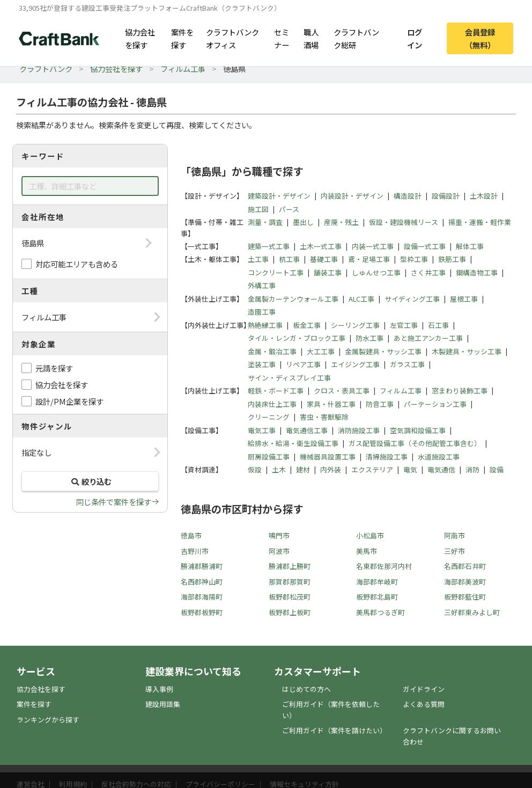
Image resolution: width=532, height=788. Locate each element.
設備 (497, 469)
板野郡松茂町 (290, 597)
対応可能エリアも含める (77, 264)
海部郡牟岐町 (377, 582)
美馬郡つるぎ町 (380, 612)
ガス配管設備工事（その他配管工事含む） (415, 443)
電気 (410, 469)
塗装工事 (262, 364)
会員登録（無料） (480, 38)
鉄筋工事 (452, 259)
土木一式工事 (321, 246)
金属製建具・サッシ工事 (383, 351)
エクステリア (372, 469)
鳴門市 (279, 535)
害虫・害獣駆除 (324, 417)
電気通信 (441, 469)
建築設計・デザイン (279, 196)
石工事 (438, 325)
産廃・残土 (341, 222)
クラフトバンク (46, 68)
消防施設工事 (359, 430)
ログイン (415, 38)
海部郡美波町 (465, 582)
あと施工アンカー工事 (428, 338)
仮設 (255, 469)
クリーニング (269, 417)
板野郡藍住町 (465, 597)
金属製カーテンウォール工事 (293, 299)
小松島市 (370, 535)
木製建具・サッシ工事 (467, 351)
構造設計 (408, 196)
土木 (279, 469)
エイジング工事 (355, 364)
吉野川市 (195, 551)
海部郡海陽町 (202, 597)
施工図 (258, 209)
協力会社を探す (140, 38)
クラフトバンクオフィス (232, 38)
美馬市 (367, 551)
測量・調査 (265, 222)
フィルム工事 (183, 68)
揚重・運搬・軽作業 (480, 222)
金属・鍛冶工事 (272, 351)
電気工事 (262, 430)
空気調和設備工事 (418, 430)
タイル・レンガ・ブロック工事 (297, 338)
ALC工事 (361, 299)
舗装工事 (328, 272)
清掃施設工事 (387, 457)
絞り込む (90, 481)
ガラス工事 (407, 364)
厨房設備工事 (269, 457)
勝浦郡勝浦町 (202, 566)
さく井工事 (428, 272)
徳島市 (191, 535)
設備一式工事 (425, 246)
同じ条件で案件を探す (114, 502)
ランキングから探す (48, 720)
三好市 (455, 551)
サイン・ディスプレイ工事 (289, 378)
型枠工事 (414, 259)
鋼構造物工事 (477, 272)
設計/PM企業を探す (69, 401)
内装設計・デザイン (352, 196)
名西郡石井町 (465, 566)
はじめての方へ (306, 689)
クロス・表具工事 (342, 391)
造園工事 (262, 312)
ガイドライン (424, 689)
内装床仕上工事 (272, 404)
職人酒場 (311, 38)
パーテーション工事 (435, 404)
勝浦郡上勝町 (290, 566)
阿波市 (279, 551)
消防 (472, 469)
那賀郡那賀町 (290, 582)
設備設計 (446, 196)
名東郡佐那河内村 (384, 566)
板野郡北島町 (377, 597)
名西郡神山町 (202, 582)
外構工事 (262, 285)
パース (289, 209)
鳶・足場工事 (369, 259)
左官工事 (404, 325)
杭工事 (289, 259)
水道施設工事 (439, 457)
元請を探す (54, 368)
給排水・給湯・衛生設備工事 (293, 443)
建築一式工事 (269, 246)
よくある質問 (424, 704)
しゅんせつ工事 (376, 272)
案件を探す (182, 38)
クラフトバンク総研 (356, 38)
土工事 (258, 259)
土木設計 (484, 196)
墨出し (303, 222)
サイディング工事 (412, 299)
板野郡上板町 (290, 612)
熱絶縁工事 (265, 325)
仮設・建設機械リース (404, 222)
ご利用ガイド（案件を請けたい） (334, 730)
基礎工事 (324, 259)
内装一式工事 (373, 246)
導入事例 (159, 689)
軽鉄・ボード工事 (276, 391)
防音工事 (380, 404)
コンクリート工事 (276, 272)
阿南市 (455, 535)
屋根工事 (464, 299)
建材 (303, 469)
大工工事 (321, 351)
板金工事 (307, 325)
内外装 (331, 469)
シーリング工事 (355, 325)
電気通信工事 (307, 430)
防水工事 (370, 338)
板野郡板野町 (202, 612)
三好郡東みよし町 (472, 612)
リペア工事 (303, 364)
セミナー (282, 38)
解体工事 (470, 246)
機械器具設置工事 (328, 457)
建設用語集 (163, 704)
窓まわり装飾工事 (460, 391)
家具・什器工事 (331, 404)
